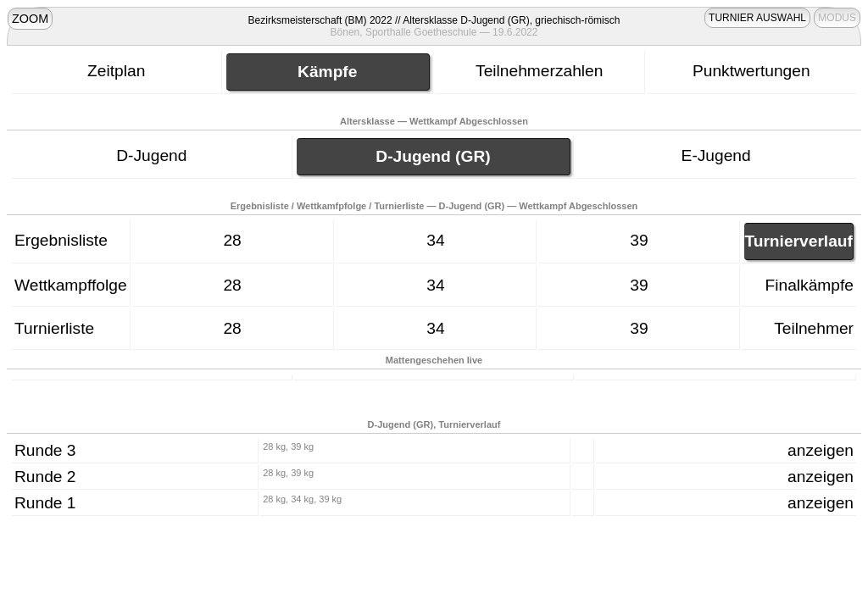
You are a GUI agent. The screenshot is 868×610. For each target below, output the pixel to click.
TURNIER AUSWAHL (757, 18)
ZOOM (30, 19)
